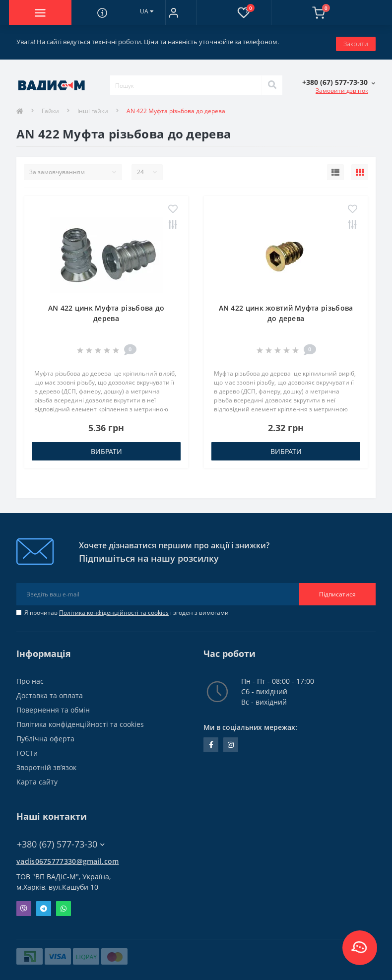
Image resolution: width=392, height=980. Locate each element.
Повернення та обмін (53, 706)
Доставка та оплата (50, 692)
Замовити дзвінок (342, 87)
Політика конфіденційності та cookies (114, 609)
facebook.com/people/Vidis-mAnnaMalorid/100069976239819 (211, 741)
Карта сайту (37, 778)
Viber (24, 905)
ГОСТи (27, 750)
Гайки (50, 108)
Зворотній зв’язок (46, 764)
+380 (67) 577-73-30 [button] (61, 841)
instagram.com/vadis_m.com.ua (231, 741)
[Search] (272, 82)
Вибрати (106, 448)
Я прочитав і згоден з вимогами (127, 609)
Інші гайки (93, 108)
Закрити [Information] (356, 40)
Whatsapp (64, 905)
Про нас (30, 678)
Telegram (44, 905)
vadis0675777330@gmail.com (68, 858)
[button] (173, 12)
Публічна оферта (45, 735)
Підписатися (337, 591)
